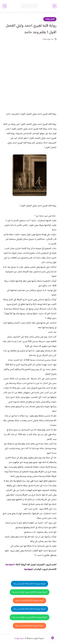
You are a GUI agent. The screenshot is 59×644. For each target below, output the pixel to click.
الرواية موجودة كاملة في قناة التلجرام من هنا (30, 584)
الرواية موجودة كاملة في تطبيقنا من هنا (30, 601)
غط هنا (8, 565)
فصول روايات (50, 19)
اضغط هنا (29, 569)
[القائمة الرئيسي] (54, 6)
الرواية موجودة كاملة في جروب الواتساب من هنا (30, 592)
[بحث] (5, 6)
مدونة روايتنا (19, 638)
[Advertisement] (30, 71)
